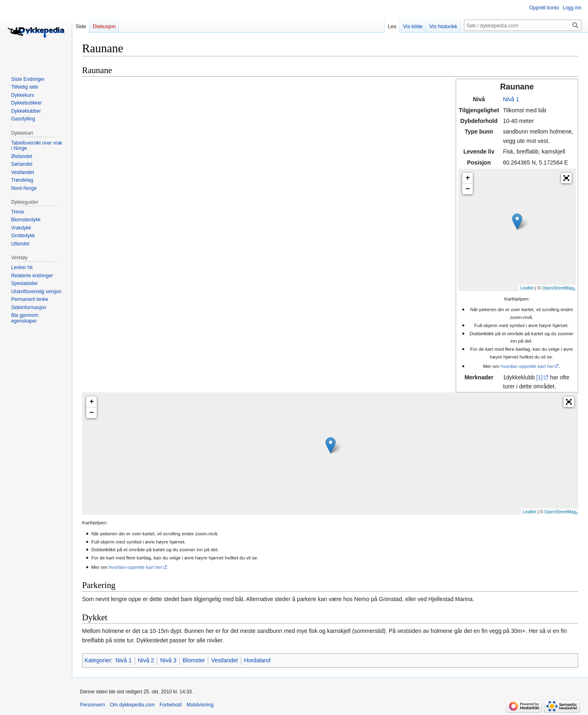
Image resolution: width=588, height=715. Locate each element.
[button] (566, 178)
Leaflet (527, 288)
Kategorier (98, 660)
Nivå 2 (146, 660)
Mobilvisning (200, 705)
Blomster (194, 660)
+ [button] (468, 178)
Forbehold (171, 705)
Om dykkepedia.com (132, 705)
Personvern (92, 705)
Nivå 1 (511, 99)
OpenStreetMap (558, 288)
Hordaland (257, 660)
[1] (539, 377)
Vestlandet (224, 660)
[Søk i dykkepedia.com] (523, 25)
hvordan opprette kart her (527, 366)
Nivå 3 (168, 660)
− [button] (468, 189)
